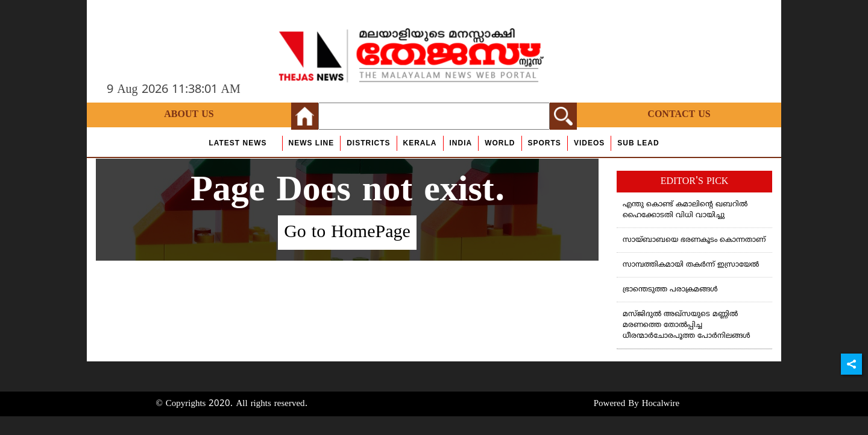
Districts (368, 143)
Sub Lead (638, 143)
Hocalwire (661, 404)
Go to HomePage (347, 233)
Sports (545, 143)
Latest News (237, 143)
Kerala (420, 143)
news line (312, 143)
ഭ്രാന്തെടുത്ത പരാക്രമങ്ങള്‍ (670, 290)
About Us (189, 115)
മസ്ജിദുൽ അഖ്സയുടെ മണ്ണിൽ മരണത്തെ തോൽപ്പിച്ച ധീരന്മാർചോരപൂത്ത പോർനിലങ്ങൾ (687, 325)
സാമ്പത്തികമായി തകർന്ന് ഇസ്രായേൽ (691, 265)
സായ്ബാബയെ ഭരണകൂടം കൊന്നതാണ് (694, 240)
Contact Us (679, 115)
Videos (589, 143)
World (500, 143)
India (461, 143)
